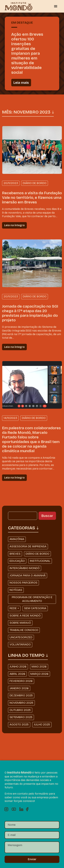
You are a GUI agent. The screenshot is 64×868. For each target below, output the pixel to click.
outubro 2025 (20, 710)
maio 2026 (39, 667)
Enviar (32, 859)
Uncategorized (21, 637)
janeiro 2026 (19, 688)
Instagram (6, 809)
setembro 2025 (21, 717)
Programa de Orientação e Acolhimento (32, 599)
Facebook (29, 809)
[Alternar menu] (56, 6)
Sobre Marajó (20, 623)
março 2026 (39, 674)
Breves (15, 554)
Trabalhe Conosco (24, 630)
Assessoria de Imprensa (28, 546)
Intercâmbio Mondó (25, 568)
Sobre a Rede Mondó (25, 616)
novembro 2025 (21, 703)
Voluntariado (20, 644)
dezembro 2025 (21, 695)
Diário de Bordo (37, 554)
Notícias (16, 590)
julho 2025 (42, 724)
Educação (17, 561)
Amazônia (17, 539)
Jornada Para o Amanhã (28, 575)
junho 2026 (18, 667)
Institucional (40, 561)
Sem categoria (35, 608)
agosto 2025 (19, 724)
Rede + (14, 608)
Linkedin (21, 809)
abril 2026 (17, 674)
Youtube (14, 809)
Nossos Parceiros (23, 583)
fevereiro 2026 (21, 681)
